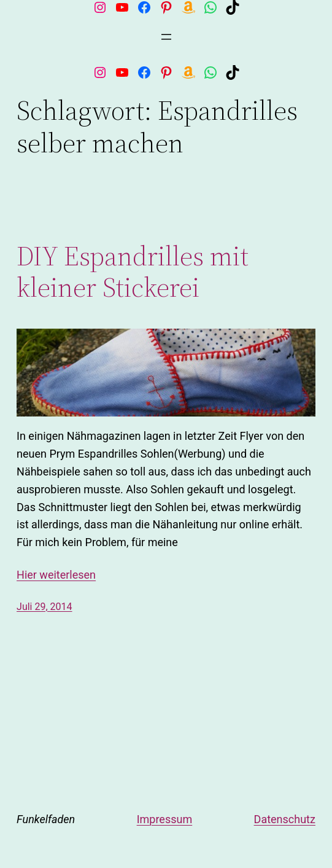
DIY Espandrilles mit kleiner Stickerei (133, 272)
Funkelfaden (46, 819)
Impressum (165, 819)
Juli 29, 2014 (44, 607)
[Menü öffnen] (166, 37)
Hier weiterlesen (56, 575)
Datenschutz (285, 819)
